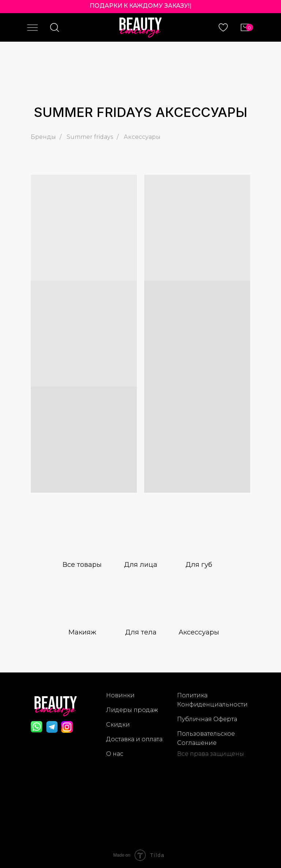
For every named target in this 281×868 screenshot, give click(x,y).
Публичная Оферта (207, 719)
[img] (82, 539)
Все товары (82, 565)
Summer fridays (90, 137)
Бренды (43, 137)
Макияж (82, 632)
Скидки (118, 725)
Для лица (141, 565)
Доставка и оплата (134, 739)
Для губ (199, 565)
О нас (115, 754)
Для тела (141, 632)
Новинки (120, 695)
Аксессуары (142, 137)
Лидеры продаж (132, 710)
